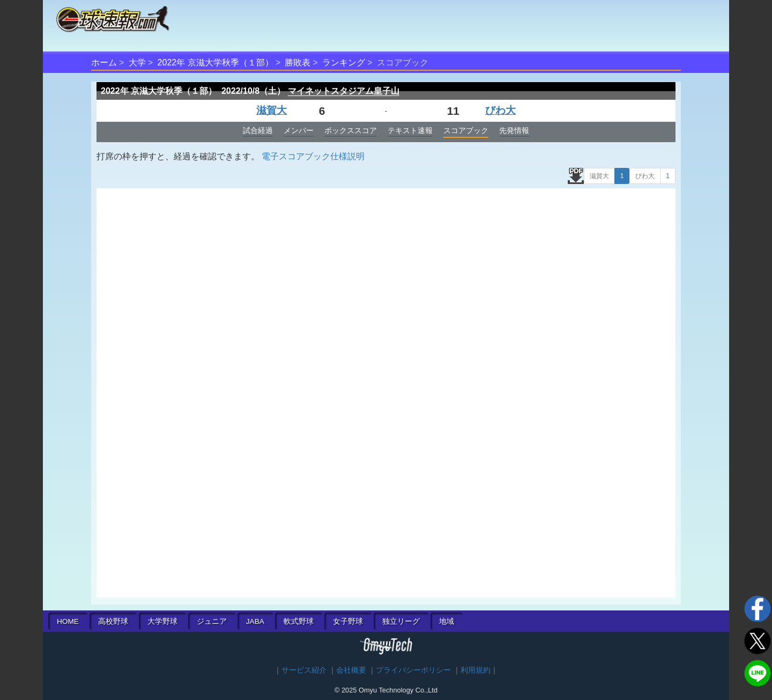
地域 (447, 621)
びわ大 (500, 110)
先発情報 (514, 130)
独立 (401, 621)
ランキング (344, 62)
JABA (255, 621)
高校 (113, 621)
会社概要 (351, 670)
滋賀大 (272, 110)
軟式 (299, 621)
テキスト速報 (410, 130)
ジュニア (212, 621)
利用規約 (476, 670)
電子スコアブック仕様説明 (313, 156)
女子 (348, 621)
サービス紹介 (304, 670)
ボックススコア (351, 130)
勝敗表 (298, 62)
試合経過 (258, 130)
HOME (68, 621)
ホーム (104, 62)
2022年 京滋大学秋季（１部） (216, 62)
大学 (137, 62)
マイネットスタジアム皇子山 (344, 91)
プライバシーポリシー (413, 670)
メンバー (299, 130)
